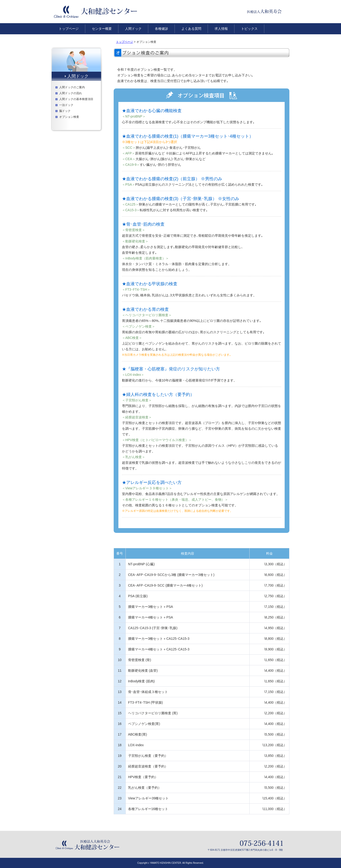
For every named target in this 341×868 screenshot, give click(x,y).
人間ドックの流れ (71, 93)
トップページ (125, 42)
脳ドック (65, 111)
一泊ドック (66, 105)
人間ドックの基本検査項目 (76, 99)
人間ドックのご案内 (72, 87)
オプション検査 (69, 117)
